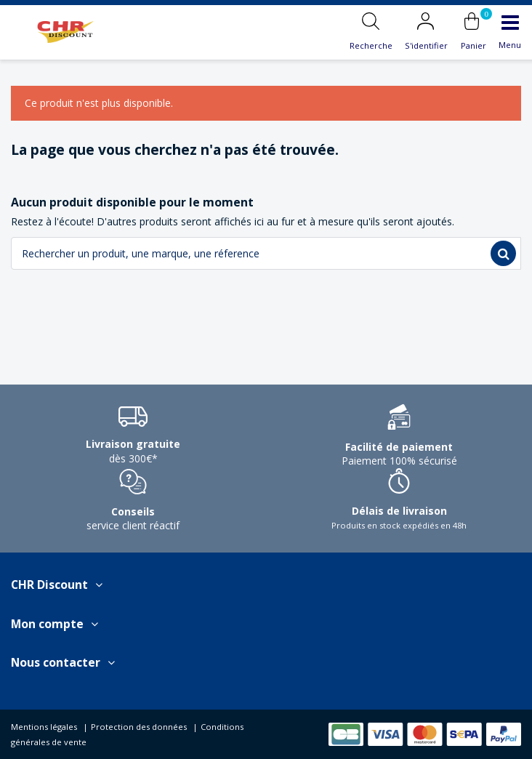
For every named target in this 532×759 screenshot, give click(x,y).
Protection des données (139, 727)
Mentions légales (44, 727)
